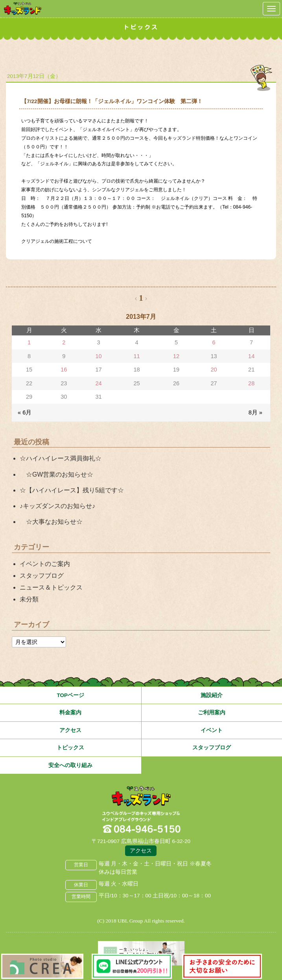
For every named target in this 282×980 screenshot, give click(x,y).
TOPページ (70, 695)
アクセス (70, 730)
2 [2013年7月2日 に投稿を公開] (64, 342)
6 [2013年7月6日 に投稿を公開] (214, 342)
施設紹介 (212, 695)
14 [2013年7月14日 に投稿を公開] (251, 356)
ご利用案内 (212, 713)
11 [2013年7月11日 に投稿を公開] (136, 356)
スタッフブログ (42, 576)
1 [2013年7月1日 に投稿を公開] (29, 342)
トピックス (70, 748)
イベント (212, 730)
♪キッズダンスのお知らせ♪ (57, 506)
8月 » (255, 412)
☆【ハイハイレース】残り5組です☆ (72, 490)
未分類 (29, 599)
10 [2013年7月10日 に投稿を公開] (98, 356)
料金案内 (70, 713)
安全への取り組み (70, 765)
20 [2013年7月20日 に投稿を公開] (214, 370)
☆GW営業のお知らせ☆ (56, 474)
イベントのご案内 (45, 564)
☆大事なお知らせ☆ (51, 522)
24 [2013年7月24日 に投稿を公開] (98, 383)
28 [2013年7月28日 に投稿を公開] (251, 383)
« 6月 (25, 412)
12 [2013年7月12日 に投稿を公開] (176, 356)
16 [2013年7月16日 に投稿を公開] (64, 370)
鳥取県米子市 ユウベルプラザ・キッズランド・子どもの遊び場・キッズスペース (23, 8)
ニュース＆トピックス (51, 587)
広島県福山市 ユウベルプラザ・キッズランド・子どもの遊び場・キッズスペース (141, 797)
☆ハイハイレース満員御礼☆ (61, 458)
